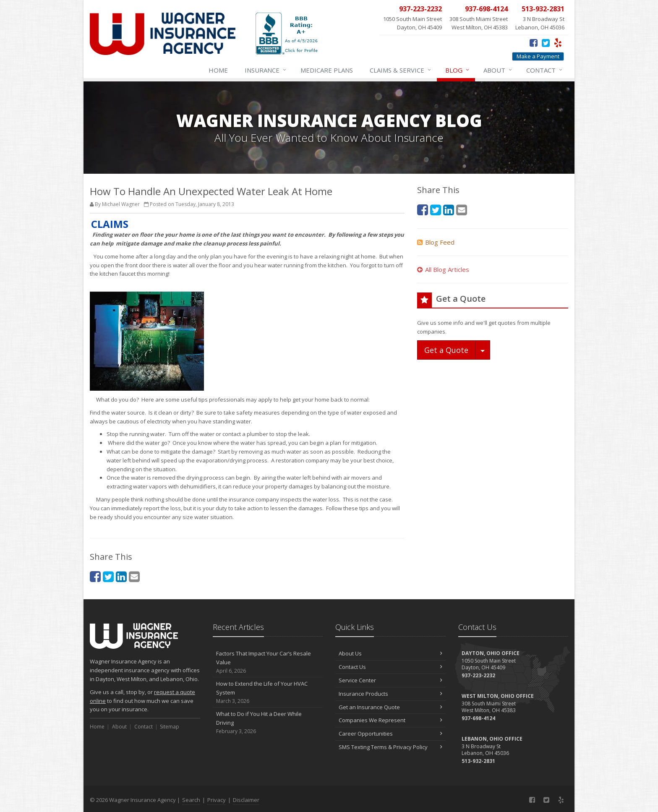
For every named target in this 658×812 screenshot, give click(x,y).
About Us (390, 653)
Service (401, 70)
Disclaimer (246, 800)
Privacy (217, 800)
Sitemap (170, 727)
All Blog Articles (443, 269)
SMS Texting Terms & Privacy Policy (390, 747)
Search (191, 800)
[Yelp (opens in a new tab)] (558, 42)
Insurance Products (390, 694)
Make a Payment (538, 56)
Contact (545, 70)
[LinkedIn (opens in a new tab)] (121, 576)
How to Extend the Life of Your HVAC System (268, 692)
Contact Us (390, 667)
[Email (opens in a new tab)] (134, 576)
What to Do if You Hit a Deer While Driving (268, 723)
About (498, 70)
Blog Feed (436, 242)
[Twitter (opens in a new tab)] (546, 42)
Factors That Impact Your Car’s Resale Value (268, 662)
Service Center (390, 680)
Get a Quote (446, 350)
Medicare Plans (327, 70)
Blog (458, 70)
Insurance (266, 70)
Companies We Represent (390, 720)
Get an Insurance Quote (390, 707)
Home (218, 70)
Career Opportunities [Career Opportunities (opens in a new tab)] (390, 734)
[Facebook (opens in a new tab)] (534, 42)
